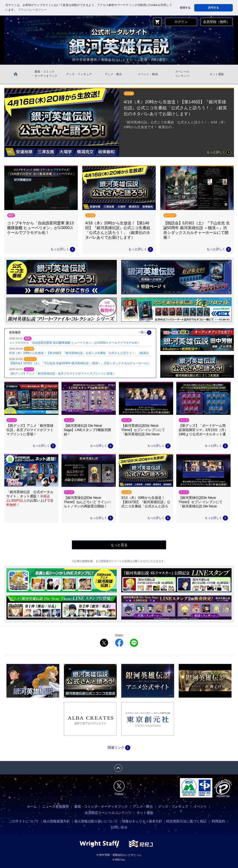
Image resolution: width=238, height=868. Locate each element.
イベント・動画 (148, 74)
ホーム (32, 806)
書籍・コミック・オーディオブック (101, 806)
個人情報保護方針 (56, 821)
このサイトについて (24, 821)
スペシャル (182, 74)
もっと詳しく (219, 152)
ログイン (181, 22)
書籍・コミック (44, 74)
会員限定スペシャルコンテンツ (108, 813)
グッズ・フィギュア (79, 74)
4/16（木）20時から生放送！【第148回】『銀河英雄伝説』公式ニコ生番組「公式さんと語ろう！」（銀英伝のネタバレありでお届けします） (175, 108)
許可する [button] (214, 8)
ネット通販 (217, 74)
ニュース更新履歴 (55, 806)
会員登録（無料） (216, 22)
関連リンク (119, 747)
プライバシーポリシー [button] (32, 10)
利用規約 (218, 821)
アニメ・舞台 (113, 74)
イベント (200, 806)
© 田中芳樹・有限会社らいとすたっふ (119, 855)
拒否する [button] (185, 8)
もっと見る (119, 545)
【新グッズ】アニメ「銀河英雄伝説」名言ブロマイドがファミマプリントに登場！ (62, 374)
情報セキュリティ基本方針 (142, 821)
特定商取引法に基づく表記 (186, 821)
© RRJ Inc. (119, 860)
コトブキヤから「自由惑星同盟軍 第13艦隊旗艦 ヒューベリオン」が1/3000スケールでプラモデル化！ (75, 343)
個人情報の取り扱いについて (96, 821)
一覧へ (145, 333)
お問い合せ (119, 827)
